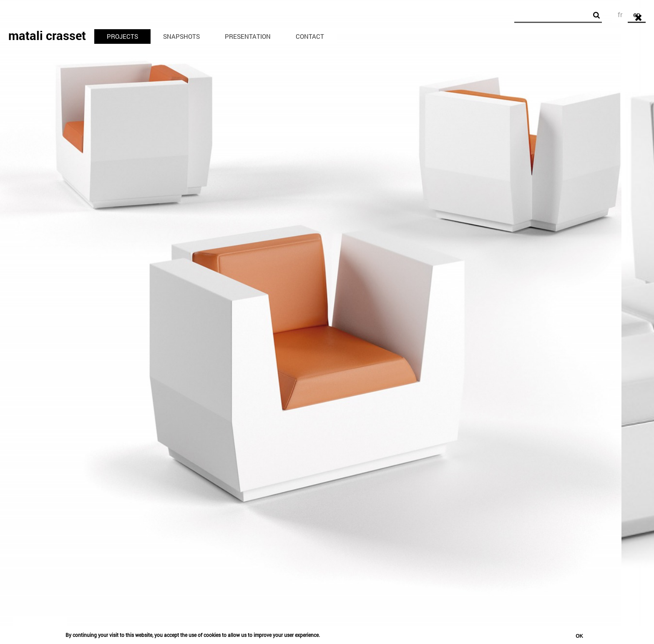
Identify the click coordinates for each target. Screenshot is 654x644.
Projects (122, 36)
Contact (310, 36)
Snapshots (181, 36)
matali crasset (47, 35)
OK (579, 636)
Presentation (248, 36)
